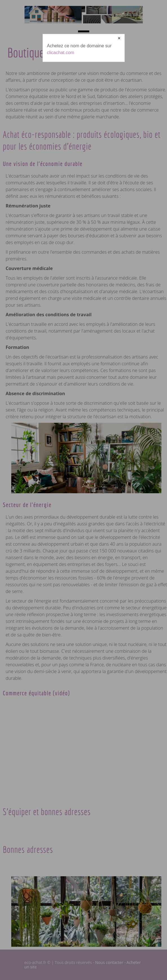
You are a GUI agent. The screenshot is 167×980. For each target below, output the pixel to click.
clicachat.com (61, 53)
